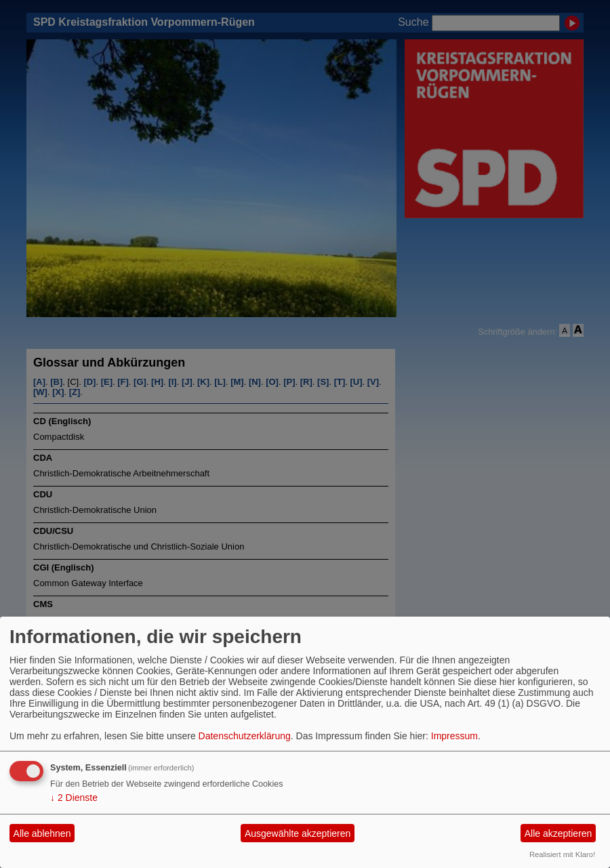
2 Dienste (74, 798)
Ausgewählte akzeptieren (298, 833)
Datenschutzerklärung (245, 736)
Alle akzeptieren (558, 833)
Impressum (454, 736)
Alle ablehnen (42, 833)
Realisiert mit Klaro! (562, 854)
